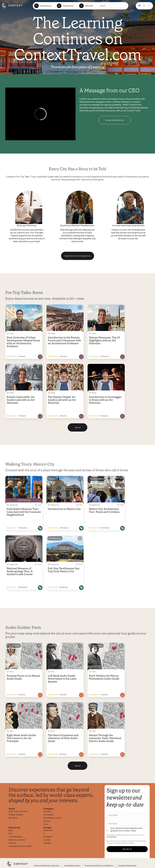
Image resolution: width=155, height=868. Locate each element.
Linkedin (47, 840)
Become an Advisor (17, 840)
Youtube (47, 843)
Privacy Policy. (112, 837)
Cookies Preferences (127, 866)
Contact (12, 843)
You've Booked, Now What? (21, 846)
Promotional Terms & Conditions (99, 866)
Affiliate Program (16, 815)
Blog (11, 830)
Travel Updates (15, 837)
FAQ (10, 833)
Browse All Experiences (115, 120)
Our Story (47, 811)
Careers (47, 821)
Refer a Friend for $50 (18, 811)
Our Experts (49, 815)
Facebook (48, 830)
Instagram (48, 837)
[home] (14, 8)
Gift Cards (13, 818)
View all (77, 427)
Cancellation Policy (72, 866)
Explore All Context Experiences (78, 256)
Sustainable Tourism (52, 818)
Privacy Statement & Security (47, 866)
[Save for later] (39, 307)
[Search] (113, 6)
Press (46, 824)
